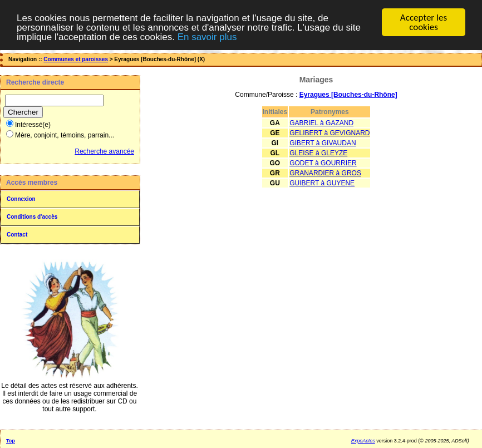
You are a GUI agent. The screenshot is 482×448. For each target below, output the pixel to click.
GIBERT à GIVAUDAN (323, 143)
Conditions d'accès (32, 217)
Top (11, 441)
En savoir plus (207, 36)
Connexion (21, 199)
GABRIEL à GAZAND (321, 123)
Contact (17, 235)
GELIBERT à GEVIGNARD (329, 133)
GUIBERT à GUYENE (322, 183)
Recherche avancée (104, 151)
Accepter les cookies (424, 22)
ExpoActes (363, 441)
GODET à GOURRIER (323, 163)
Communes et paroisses (76, 59)
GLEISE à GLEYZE (318, 153)
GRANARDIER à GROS (325, 173)
